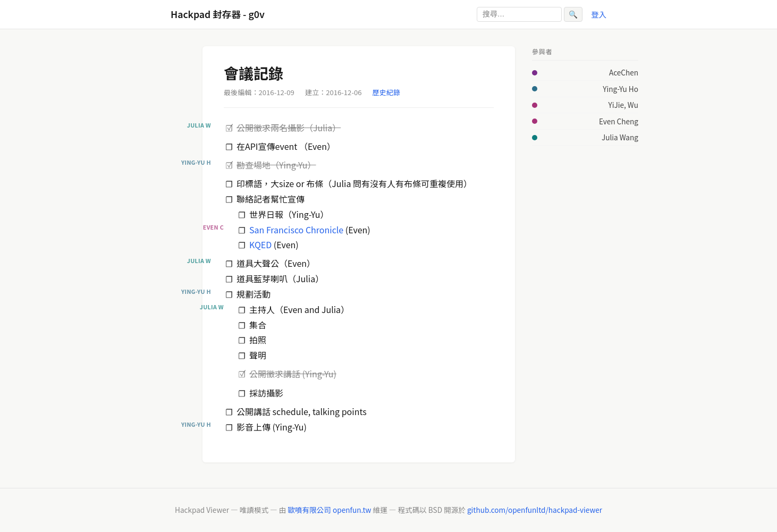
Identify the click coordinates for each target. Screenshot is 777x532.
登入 (599, 14)
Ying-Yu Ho (620, 89)
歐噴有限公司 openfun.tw (329, 510)
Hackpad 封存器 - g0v (218, 14)
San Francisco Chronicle (296, 230)
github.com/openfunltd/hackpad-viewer (535, 510)
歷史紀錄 (386, 92)
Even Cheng (619, 121)
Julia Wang (620, 137)
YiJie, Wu (623, 105)
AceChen (624, 72)
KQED (260, 244)
